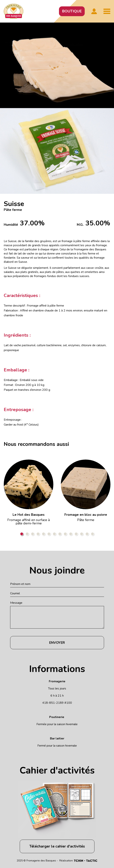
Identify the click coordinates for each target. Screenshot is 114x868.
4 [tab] (38, 534)
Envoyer (57, 643)
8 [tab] (60, 534)
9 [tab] (65, 534)
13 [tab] (87, 534)
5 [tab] (43, 534)
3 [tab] (33, 534)
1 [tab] (22, 534)
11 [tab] (76, 534)
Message (16, 603)
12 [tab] (82, 534)
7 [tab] (54, 534)
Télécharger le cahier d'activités (57, 846)
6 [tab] (49, 534)
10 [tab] (71, 534)
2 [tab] (27, 534)
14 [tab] (92, 534)
